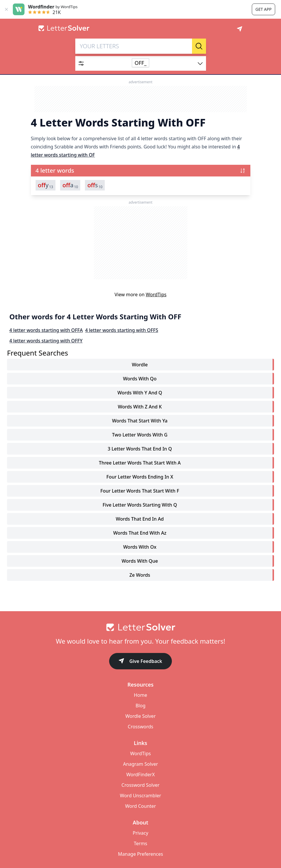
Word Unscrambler (140, 796)
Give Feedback (140, 662)
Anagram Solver (141, 764)
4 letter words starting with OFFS (122, 330)
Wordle (140, 365)
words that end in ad (140, 519)
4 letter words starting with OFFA (46, 330)
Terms (140, 843)
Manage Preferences (140, 854)
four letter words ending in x (140, 477)
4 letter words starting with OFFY (46, 341)
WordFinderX (141, 775)
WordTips (156, 294)
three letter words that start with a (140, 463)
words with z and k (140, 407)
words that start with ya (140, 421)
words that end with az (140, 533)
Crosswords (140, 727)
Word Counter (141, 806)
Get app (263, 9)
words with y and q (140, 393)
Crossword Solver (140, 785)
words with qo (140, 379)
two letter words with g (140, 435)
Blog (140, 706)
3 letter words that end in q (140, 449)
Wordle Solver (140, 716)
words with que (140, 561)
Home (141, 695)
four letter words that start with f (140, 491)
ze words (140, 575)
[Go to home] (141, 627)
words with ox (140, 547)
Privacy (140, 833)
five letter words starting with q (140, 505)
